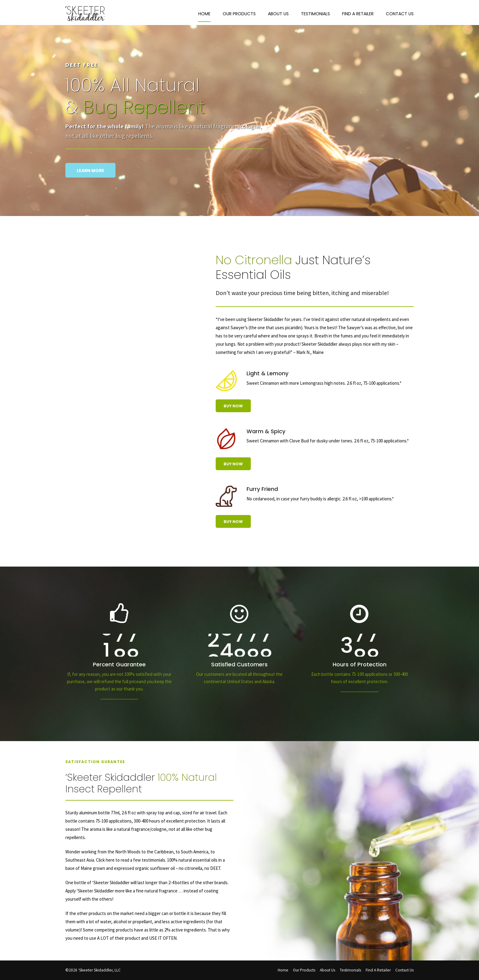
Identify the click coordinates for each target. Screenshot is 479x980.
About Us (278, 14)
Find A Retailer (358, 14)
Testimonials (315, 14)
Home (204, 14)
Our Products (239, 14)
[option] (239, 139)
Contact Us (400, 14)
